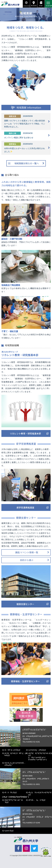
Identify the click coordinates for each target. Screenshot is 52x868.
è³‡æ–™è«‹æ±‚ (41, 6)
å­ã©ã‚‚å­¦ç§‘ (11, 792)
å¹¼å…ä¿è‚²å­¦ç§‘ (37, 800)
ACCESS (34, 6)
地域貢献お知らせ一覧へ (27, 163)
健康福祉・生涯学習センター (25, 681)
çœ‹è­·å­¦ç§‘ (9, 831)
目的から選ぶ (27, 560)
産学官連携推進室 (25, 507)
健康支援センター (25, 604)
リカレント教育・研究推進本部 (25, 433)
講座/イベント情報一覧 (27, 552)
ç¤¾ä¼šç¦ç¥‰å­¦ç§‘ (38, 750)
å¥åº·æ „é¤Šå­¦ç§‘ (13, 750)
